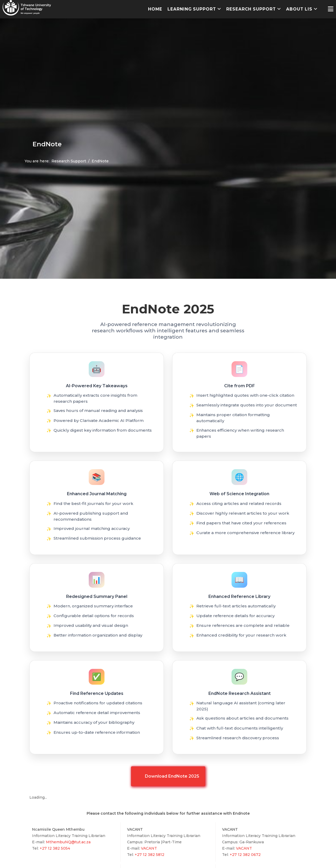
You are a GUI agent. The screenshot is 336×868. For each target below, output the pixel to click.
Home (155, 9)
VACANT (149, 848)
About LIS (299, 9)
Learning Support (192, 9)
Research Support (251, 9)
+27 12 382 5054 (54, 848)
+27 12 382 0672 (245, 855)
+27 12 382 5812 (149, 855)
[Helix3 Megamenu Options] (331, 9)
